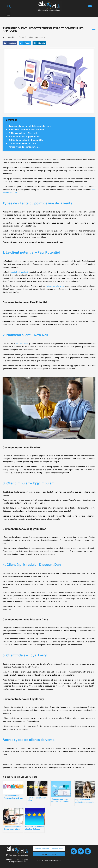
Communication (42, 37)
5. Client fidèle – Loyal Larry (22, 143)
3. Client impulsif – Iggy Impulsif (24, 137)
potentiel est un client (19, 272)
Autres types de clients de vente (24, 147)
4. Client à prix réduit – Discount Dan (26, 140)
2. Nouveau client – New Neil (23, 133)
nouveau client (22, 344)
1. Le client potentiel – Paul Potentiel (27, 130)
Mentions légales (21, 860)
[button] (9, 15)
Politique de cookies (17, 861)
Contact (8, 860)
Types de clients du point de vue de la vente (30, 126)
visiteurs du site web (55, 286)
